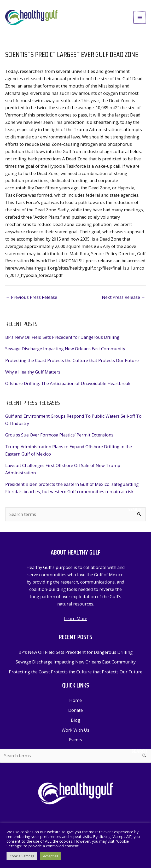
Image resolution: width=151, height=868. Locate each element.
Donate (75, 712)
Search (135, 511)
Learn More (76, 620)
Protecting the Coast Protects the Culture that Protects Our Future (72, 362)
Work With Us (75, 732)
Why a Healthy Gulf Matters (33, 374)
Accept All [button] (51, 856)
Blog (75, 722)
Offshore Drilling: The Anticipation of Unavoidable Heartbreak (68, 385)
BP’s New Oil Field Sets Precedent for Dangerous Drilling (62, 339)
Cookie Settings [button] (22, 856)
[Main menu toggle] (140, 18)
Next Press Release (124, 299)
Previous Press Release (31, 299)
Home (75, 702)
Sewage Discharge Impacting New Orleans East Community (65, 350)
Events (75, 741)
